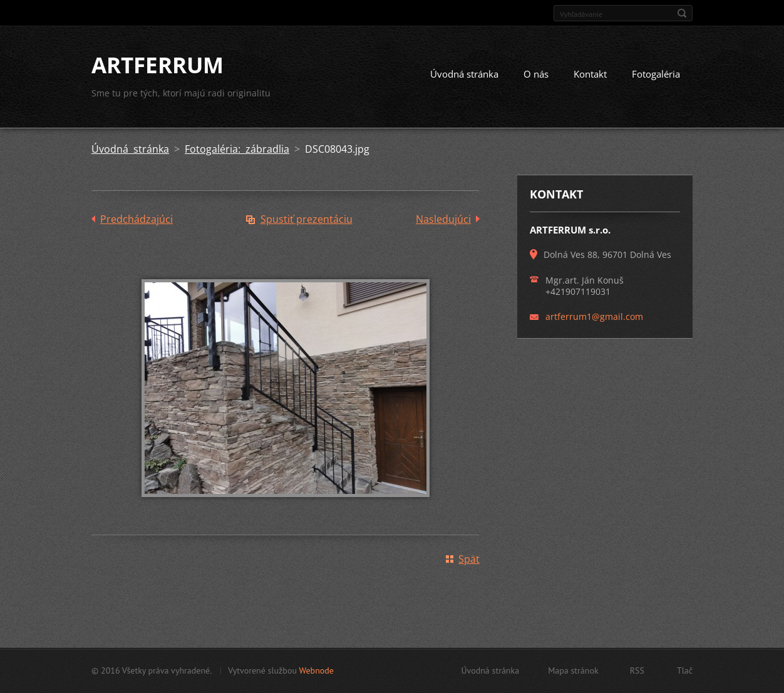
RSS (637, 670)
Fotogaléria (656, 74)
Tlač (685, 670)
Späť (469, 559)
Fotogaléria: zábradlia (237, 149)
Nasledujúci (443, 219)
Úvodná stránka (464, 74)
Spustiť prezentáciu (307, 219)
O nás (536, 74)
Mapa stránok (573, 670)
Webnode (316, 670)
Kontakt (590, 74)
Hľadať (682, 13)
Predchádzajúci (137, 219)
